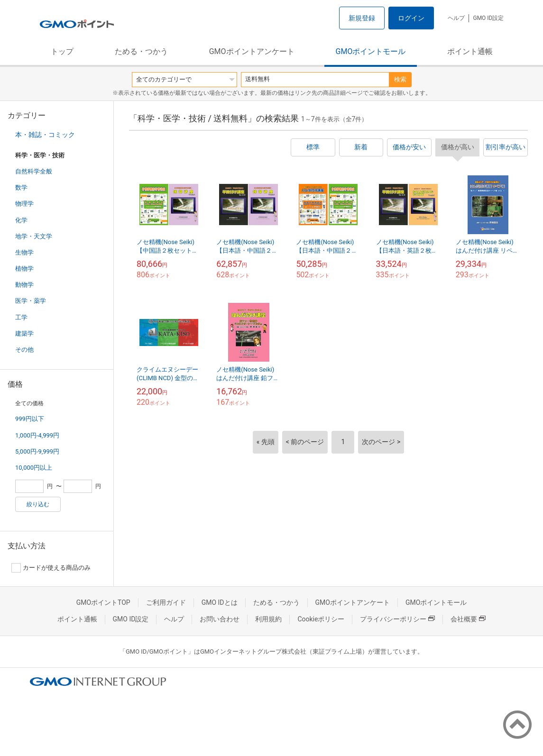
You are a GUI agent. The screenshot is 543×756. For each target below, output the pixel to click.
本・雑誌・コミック (45, 135)
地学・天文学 (34, 236)
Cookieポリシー (321, 619)
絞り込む (38, 504)
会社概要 (468, 619)
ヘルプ (456, 18)
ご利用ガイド (166, 602)
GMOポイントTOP (103, 602)
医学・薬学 (31, 301)
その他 (24, 350)
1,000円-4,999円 (37, 435)
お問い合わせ (220, 619)
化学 (21, 220)
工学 (21, 317)
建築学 (24, 333)
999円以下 (30, 419)
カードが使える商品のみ (51, 568)
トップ (62, 51)
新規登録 (362, 18)
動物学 (24, 285)
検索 (400, 79)
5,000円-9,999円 (37, 451)
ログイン (411, 18)
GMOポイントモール (371, 51)
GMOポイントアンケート (252, 51)
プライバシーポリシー (397, 619)
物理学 (24, 204)
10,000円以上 (34, 468)
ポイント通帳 (470, 51)
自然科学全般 (34, 171)
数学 (21, 187)
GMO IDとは (220, 602)
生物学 (24, 252)
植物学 (24, 269)
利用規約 (268, 619)
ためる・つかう (141, 51)
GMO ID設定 (488, 18)
